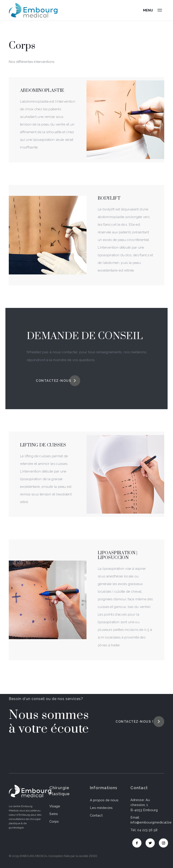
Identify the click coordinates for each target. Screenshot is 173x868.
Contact (96, 815)
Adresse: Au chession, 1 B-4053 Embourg (144, 805)
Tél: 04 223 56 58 (144, 830)
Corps (54, 822)
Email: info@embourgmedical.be (151, 820)
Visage (55, 806)
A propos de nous (104, 800)
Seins (54, 814)
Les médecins (101, 808)
